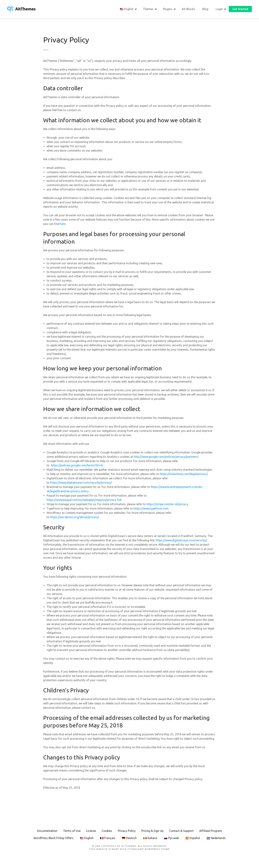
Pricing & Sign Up (152, 832)
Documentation (47, 832)
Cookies (107, 832)
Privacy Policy (127, 832)
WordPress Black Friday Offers (53, 839)
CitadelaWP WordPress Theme (149, 850)
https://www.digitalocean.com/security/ (181, 542)
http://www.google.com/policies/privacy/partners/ (166, 458)
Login (219, 10)
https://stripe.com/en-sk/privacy (167, 505)
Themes (148, 10)
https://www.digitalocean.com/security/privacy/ (81, 484)
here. (63, 225)
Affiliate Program (211, 832)
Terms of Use (72, 832)
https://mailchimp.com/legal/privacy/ (184, 475)
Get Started (240, 10)
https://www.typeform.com (152, 510)
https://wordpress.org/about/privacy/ (75, 518)
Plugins (168, 10)
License (91, 832)
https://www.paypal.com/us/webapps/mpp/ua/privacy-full (84, 501)
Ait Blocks (188, 10)
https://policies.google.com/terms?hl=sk (77, 466)
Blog (205, 10)
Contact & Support (181, 832)
